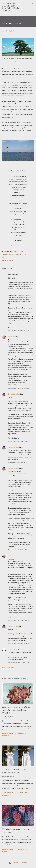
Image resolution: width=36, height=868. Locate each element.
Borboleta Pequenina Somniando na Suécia (11, 7)
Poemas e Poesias (19, 252)
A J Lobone (12, 649)
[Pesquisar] (28, 3)
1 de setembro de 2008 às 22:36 (19, 550)
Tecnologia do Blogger (18, 863)
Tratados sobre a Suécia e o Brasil (15, 254)
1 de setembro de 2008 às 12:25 (19, 330)
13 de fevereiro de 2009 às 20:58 (19, 662)
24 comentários (21, 849)
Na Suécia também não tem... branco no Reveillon (15, 771)
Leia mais (6, 736)
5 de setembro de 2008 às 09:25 (19, 643)
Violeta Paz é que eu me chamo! (16, 829)
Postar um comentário (10, 667)
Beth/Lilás (11, 336)
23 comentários (21, 793)
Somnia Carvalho (14, 394)
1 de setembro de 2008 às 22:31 (19, 441)
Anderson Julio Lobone (18, 246)
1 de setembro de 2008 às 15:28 (19, 388)
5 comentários (20, 733)
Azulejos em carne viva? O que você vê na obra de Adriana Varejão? (16, 710)
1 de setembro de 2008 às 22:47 (19, 620)
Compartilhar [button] (8, 261)
